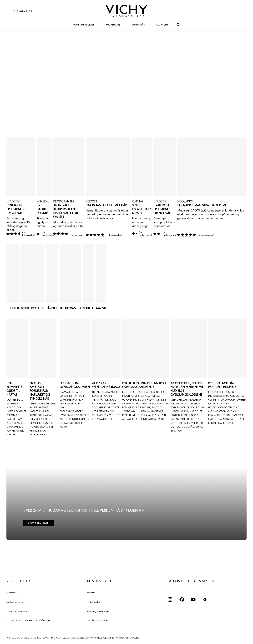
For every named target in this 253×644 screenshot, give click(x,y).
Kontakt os (92, 593)
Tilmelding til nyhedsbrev (98, 611)
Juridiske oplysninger (16, 602)
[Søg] (178, 25)
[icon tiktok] (205, 599)
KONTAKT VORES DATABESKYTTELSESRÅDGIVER (28, 621)
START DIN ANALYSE (38, 523)
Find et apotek (93, 602)
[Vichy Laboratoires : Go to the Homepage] (126, 11)
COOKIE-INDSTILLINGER (18, 611)
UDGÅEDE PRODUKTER (98, 621)
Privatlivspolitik (13, 593)
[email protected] (80, 638)
